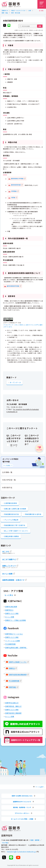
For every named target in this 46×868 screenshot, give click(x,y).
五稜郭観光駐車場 (11, 503)
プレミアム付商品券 (11, 520)
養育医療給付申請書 (17, 178)
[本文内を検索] (31, 26)
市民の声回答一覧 (9, 480)
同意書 (13, 197)
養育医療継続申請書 (13, 286)
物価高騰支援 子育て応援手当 (15, 525)
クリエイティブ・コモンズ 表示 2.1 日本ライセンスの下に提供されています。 (23, 326)
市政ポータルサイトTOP (18, 11)
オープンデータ (15, 382)
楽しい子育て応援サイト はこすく (16, 531)
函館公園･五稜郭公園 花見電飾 (15, 509)
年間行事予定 (7, 488)
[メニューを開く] (42, 4)
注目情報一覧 (7, 472)
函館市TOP (5, 11)
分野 (30, 11)
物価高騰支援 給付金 (12, 514)
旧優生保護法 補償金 (12, 536)
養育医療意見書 (16, 185)
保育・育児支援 (16, 13)
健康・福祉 (5, 13)
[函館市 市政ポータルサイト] (11, 4)
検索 (40, 26)
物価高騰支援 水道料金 (33, 514)
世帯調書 (14, 191)
